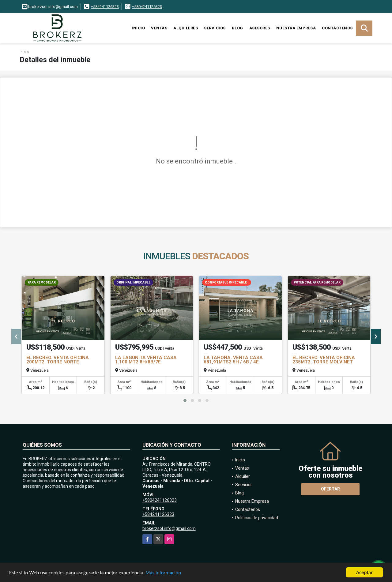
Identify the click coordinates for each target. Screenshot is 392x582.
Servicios (215, 28)
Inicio (138, 28)
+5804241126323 (147, 7)
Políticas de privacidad (257, 518)
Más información (163, 573)
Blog (237, 28)
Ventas (159, 28)
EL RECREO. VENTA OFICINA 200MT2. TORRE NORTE (58, 360)
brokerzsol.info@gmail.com (169, 528)
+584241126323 (105, 7)
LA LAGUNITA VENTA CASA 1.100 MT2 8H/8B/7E (146, 360)
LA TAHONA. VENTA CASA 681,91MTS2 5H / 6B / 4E (233, 360)
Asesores (260, 28)
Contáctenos (337, 28)
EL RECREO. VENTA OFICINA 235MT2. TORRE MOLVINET (324, 360)
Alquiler (243, 476)
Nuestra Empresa (296, 28)
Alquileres (186, 28)
